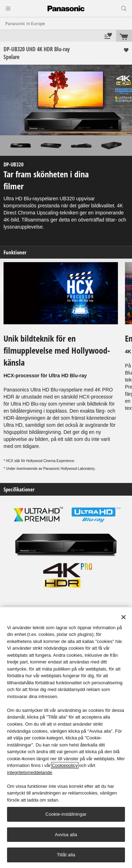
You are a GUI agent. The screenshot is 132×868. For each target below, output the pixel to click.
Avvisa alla (66, 835)
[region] (66, 738)
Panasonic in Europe (25, 23)
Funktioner (15, 252)
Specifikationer (19, 489)
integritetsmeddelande (30, 772)
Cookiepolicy (65, 765)
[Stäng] (124, 617)
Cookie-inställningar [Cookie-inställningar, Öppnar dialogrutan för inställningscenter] (66, 814)
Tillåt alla (66, 855)
